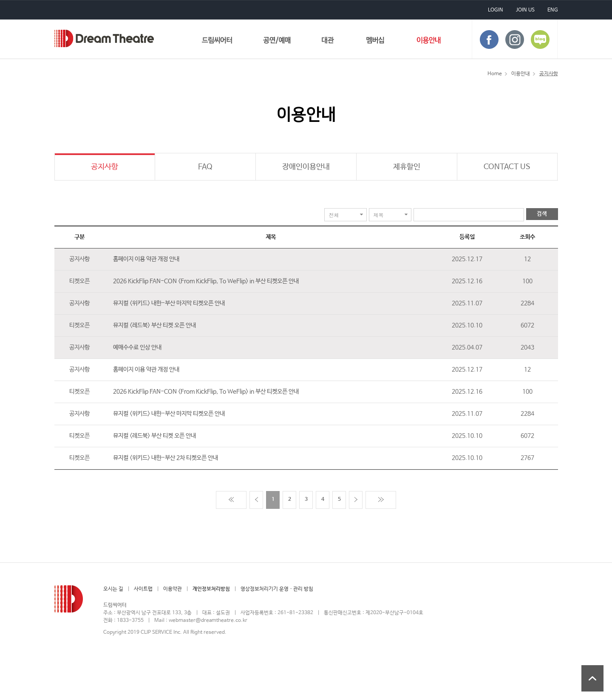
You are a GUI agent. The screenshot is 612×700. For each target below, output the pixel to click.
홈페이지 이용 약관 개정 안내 (146, 259)
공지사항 (105, 167)
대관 (328, 42)
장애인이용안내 (306, 167)
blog (540, 40)
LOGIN (496, 10)
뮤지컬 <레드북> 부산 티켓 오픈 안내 (154, 325)
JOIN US (525, 10)
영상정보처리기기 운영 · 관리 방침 (277, 589)
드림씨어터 (104, 38)
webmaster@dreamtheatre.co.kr (208, 621)
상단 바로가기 (592, 678)
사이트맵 (143, 589)
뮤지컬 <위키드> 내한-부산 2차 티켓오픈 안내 (166, 458)
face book (489, 40)
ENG (553, 10)
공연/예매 (277, 42)
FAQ (205, 167)
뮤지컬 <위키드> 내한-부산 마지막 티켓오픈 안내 (169, 303)
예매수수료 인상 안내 (137, 347)
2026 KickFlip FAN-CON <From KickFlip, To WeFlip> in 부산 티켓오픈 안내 (206, 281)
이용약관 (173, 589)
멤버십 (375, 42)
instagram (515, 40)
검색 (542, 214)
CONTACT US (507, 167)
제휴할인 (407, 167)
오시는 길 (113, 589)
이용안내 (429, 42)
